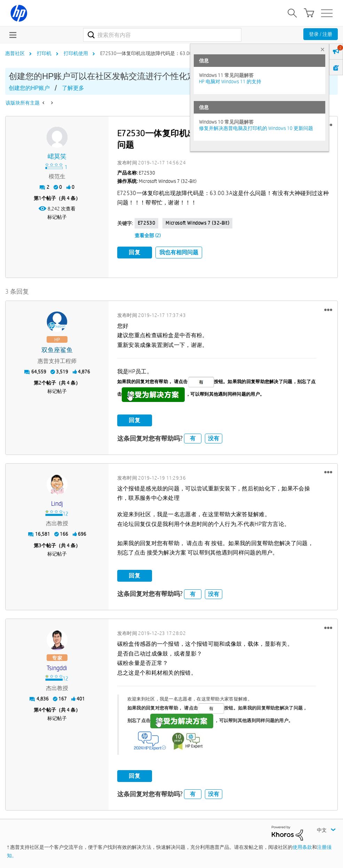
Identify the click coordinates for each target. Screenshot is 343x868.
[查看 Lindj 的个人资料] (57, 503)
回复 (135, 252)
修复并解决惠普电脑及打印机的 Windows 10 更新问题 (256, 128)
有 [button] (193, 438)
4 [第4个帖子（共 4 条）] (40, 710)
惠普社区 (15, 53)
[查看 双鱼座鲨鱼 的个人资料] (57, 350)
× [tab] (322, 49)
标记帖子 (57, 217)
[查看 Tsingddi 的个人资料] (57, 668)
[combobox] (162, 35)
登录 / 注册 (321, 34)
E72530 (147, 223)
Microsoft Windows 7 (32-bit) (197, 223)
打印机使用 (76, 53)
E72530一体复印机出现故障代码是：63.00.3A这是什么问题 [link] (164, 53)
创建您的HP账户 (29, 88)
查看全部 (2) (148, 235)
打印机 (44, 53)
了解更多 (73, 88)
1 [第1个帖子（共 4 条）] (40, 198)
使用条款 (302, 847)
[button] (328, 309)
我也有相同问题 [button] (179, 252)
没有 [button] (214, 438)
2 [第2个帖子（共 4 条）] (40, 383)
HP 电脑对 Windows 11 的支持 (230, 82)
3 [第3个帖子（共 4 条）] (40, 545)
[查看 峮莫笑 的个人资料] (57, 157)
